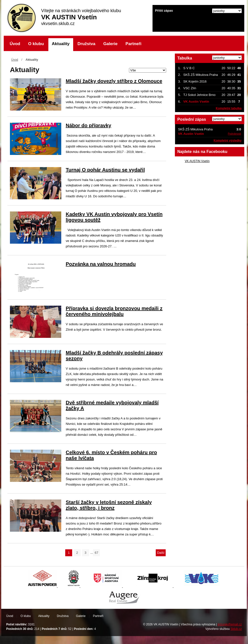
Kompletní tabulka (229, 108)
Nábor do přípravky (88, 125)
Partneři (133, 44)
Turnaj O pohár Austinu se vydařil (105, 170)
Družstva (87, 44)
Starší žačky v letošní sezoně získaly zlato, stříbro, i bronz (109, 505)
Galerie (110, 44)
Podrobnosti (234, 134)
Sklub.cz (236, 629)
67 (96, 553)
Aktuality (61, 44)
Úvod (15, 44)
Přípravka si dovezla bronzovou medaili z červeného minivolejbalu (114, 311)
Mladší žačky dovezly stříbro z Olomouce (114, 81)
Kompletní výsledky (228, 141)
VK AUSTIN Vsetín (197, 161)
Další (161, 553)
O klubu (36, 44)
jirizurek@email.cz (230, 624)
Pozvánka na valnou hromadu (101, 264)
